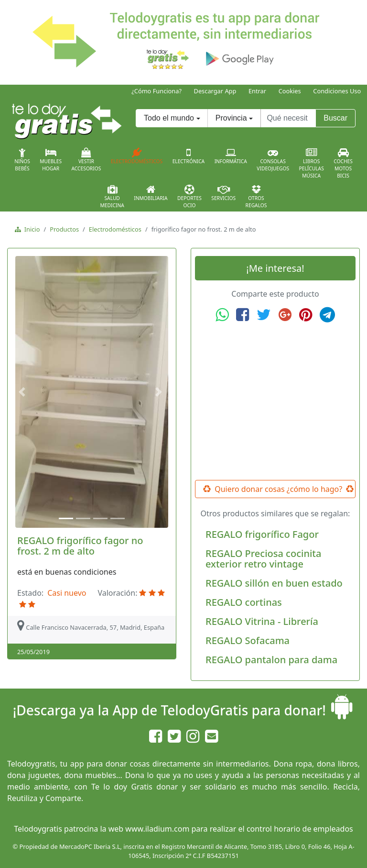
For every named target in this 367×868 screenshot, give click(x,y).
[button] (23, 392)
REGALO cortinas (244, 602)
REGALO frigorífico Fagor (262, 534)
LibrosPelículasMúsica (312, 163)
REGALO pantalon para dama (271, 660)
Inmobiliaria (151, 193)
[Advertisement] (275, 401)
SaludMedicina (112, 197)
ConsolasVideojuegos (273, 160)
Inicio (30, 229)
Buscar (335, 118)
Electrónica (189, 156)
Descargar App (215, 91)
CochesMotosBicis (343, 163)
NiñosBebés (22, 160)
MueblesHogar (51, 160)
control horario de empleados (300, 829)
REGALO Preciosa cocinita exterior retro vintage (263, 559)
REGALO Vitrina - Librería (262, 621)
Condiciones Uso (337, 91)
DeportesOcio (189, 197)
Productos (64, 229)
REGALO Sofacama (248, 640)
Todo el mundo (169, 118)
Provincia (231, 118)
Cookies (290, 91)
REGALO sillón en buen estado (274, 583)
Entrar (257, 91)
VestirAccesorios (86, 160)
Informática (231, 156)
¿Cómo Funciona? (157, 91)
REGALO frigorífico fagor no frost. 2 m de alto (80, 546)
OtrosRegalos (256, 197)
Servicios (223, 193)
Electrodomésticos (137, 156)
